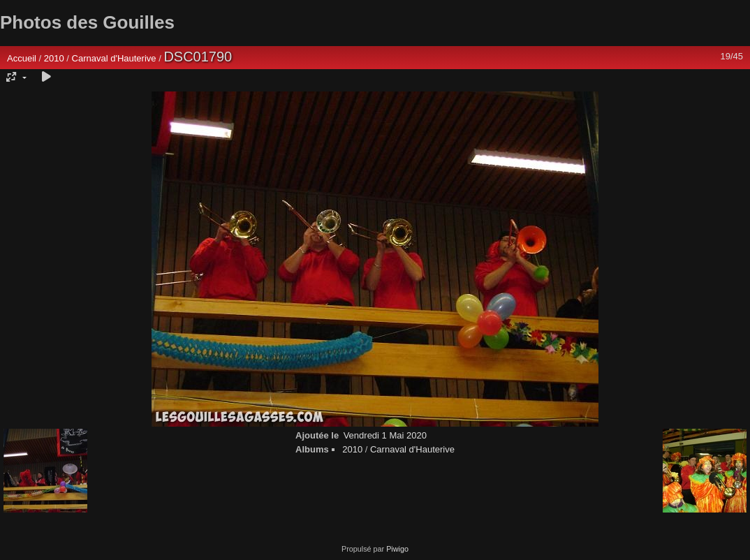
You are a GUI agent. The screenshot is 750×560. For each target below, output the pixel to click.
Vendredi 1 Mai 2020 (385, 435)
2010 (54, 58)
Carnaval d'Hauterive (114, 58)
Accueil (22, 58)
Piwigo (397, 549)
